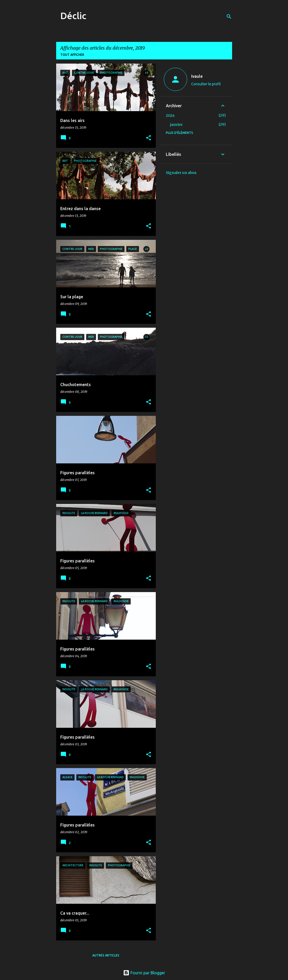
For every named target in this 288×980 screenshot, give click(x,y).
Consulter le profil (206, 84)
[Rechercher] (229, 17)
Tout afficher (72, 55)
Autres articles (106, 955)
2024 (170, 116)
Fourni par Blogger (144, 973)
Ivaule (197, 76)
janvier (176, 125)
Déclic (73, 16)
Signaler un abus (181, 173)
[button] (149, 138)
